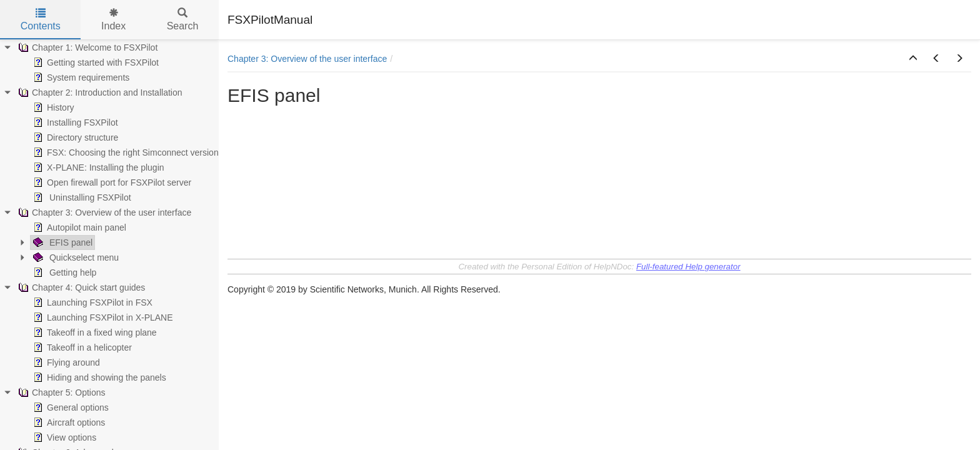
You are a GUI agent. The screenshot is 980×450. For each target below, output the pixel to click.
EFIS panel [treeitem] (62, 242)
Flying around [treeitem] (65, 362)
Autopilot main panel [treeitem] (78, 227)
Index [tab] (113, 20)
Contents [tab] (41, 20)
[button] (913, 59)
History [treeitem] (52, 107)
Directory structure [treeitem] (74, 137)
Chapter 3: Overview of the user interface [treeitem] (103, 212)
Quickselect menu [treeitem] (75, 257)
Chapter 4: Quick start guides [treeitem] (80, 287)
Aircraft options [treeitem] (68, 422)
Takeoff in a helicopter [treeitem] (81, 347)
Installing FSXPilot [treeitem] (74, 122)
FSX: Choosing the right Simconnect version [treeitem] (125, 152)
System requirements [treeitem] (80, 77)
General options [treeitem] (70, 407)
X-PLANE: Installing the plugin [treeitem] (97, 167)
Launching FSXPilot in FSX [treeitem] (92, 302)
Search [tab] (183, 20)
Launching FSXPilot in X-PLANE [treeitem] (102, 317)
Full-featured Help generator (688, 267)
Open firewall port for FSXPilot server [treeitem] (111, 182)
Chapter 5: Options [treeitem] (61, 392)
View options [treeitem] (63, 437)
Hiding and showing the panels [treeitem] (98, 377)
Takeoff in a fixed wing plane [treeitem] (94, 332)
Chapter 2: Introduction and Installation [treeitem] (99, 92)
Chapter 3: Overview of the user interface (307, 59)
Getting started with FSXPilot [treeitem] (95, 62)
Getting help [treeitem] (63, 272)
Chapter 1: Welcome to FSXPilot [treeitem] (87, 47)
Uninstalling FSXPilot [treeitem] (81, 197)
